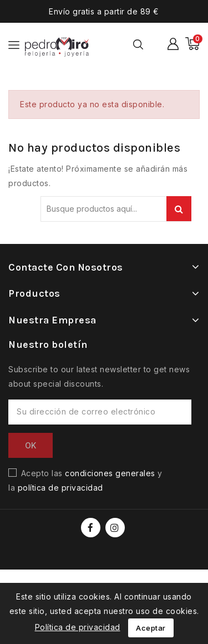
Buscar (179, 209)
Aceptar (151, 628)
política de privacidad (60, 488)
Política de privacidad (78, 627)
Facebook (92, 528)
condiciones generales (110, 473)
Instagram (116, 528)
